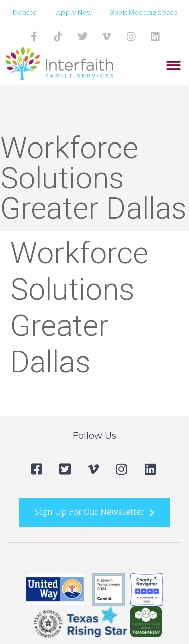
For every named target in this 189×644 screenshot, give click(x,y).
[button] (174, 66)
